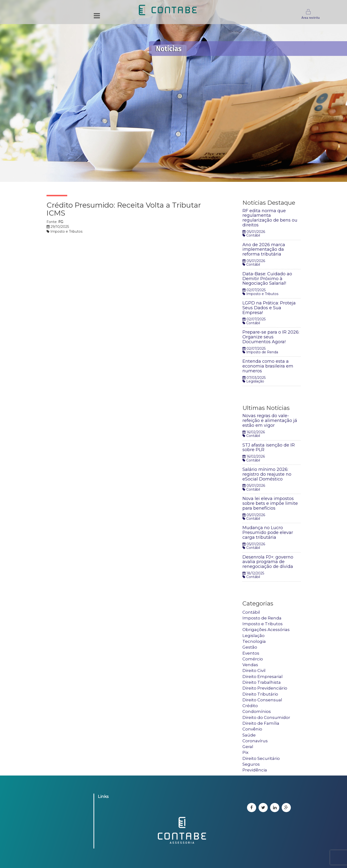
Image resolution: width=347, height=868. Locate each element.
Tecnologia (254, 641)
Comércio (253, 659)
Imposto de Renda (262, 618)
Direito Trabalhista (262, 682)
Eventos (251, 653)
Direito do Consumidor (266, 717)
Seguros (251, 764)
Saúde (249, 735)
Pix (245, 752)
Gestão (250, 647)
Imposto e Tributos (263, 624)
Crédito (250, 706)
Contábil (251, 612)
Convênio (252, 729)
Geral (248, 747)
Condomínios (257, 711)
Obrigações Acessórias (266, 630)
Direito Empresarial (263, 677)
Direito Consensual (262, 700)
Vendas (250, 665)
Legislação (254, 636)
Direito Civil (254, 671)
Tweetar (222, 187)
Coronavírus (255, 741)
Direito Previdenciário (265, 688)
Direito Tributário (260, 694)
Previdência (255, 770)
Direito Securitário (261, 758)
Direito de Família (261, 723)
